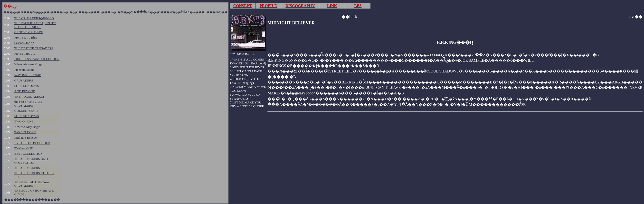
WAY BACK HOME (28, 75)
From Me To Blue (26, 37)
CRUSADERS (24, 80)
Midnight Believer (26, 138)
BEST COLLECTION (28, 154)
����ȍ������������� (32, 200)
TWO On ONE (24, 121)
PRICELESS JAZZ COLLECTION (37, 59)
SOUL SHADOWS (27, 86)
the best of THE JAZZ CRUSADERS (28, 104)
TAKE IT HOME (25, 132)
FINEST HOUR (25, 54)
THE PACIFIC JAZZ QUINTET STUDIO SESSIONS (35, 25)
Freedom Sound (24, 70)
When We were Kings (28, 64)
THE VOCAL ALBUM (29, 97)
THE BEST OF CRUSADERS (34, 48)
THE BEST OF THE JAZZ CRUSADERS (32, 184)
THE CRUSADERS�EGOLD (34, 18)
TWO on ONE (24, 148)
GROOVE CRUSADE (29, 32)
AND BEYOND (25, 91)
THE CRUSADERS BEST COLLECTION (31, 161)
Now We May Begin (27, 127)
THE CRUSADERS (27, 168)
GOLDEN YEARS (26, 111)
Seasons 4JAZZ (24, 43)
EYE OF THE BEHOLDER (32, 143)
